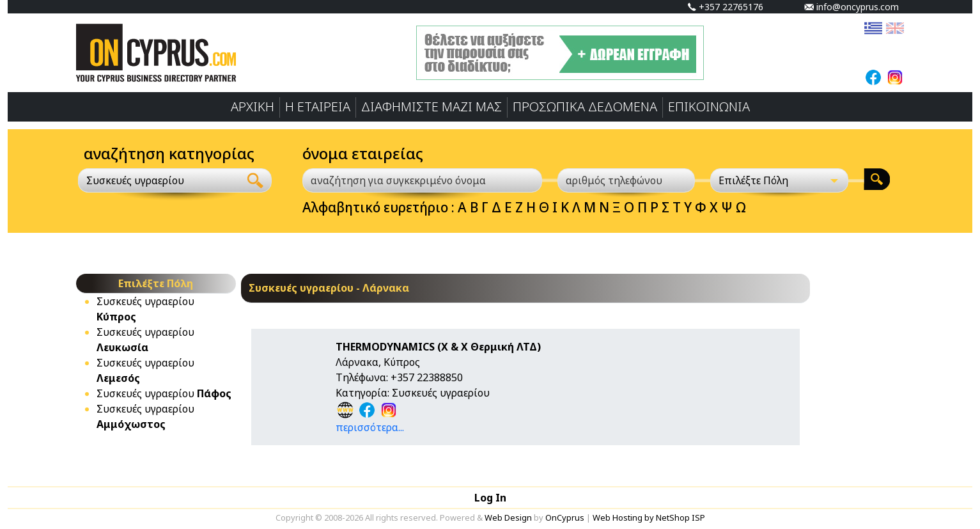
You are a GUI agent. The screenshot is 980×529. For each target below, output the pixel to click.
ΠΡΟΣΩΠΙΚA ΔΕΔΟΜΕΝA (585, 107)
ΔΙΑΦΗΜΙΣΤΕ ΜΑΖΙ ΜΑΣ (432, 107)
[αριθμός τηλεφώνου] (626, 180)
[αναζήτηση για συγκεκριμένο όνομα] (422, 180)
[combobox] (159, 180)
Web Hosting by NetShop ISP (649, 517)
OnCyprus (565, 517)
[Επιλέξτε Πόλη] (779, 180)
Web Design (508, 517)
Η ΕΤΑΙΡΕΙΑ (318, 107)
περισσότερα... (370, 427)
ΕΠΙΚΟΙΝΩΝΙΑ (709, 107)
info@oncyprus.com (852, 7)
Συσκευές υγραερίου (164, 393)
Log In (490, 498)
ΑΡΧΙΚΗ (253, 107)
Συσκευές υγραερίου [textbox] (135, 180)
